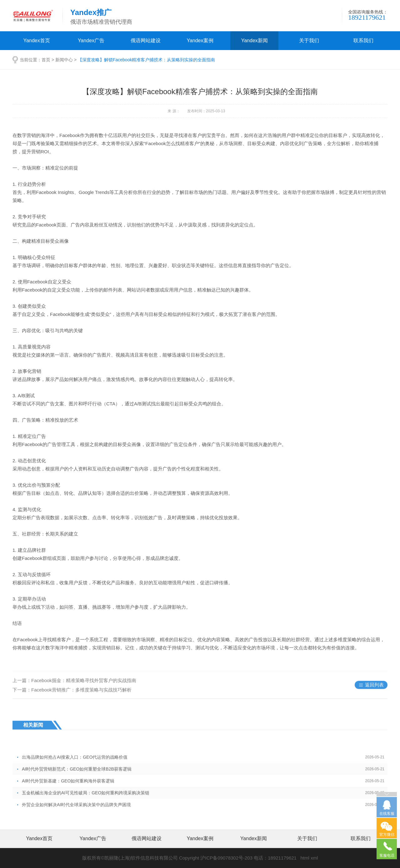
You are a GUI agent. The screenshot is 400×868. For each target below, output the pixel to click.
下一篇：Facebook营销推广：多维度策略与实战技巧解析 (72, 699)
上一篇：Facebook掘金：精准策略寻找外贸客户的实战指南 (74, 689)
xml (314, 858)
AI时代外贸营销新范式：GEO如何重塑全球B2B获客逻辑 (203, 791)
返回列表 (374, 694)
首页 (46, 60)
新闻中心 (64, 60)
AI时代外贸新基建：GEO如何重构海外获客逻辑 (203, 803)
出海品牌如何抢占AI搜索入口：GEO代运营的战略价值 (203, 779)
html (305, 858)
